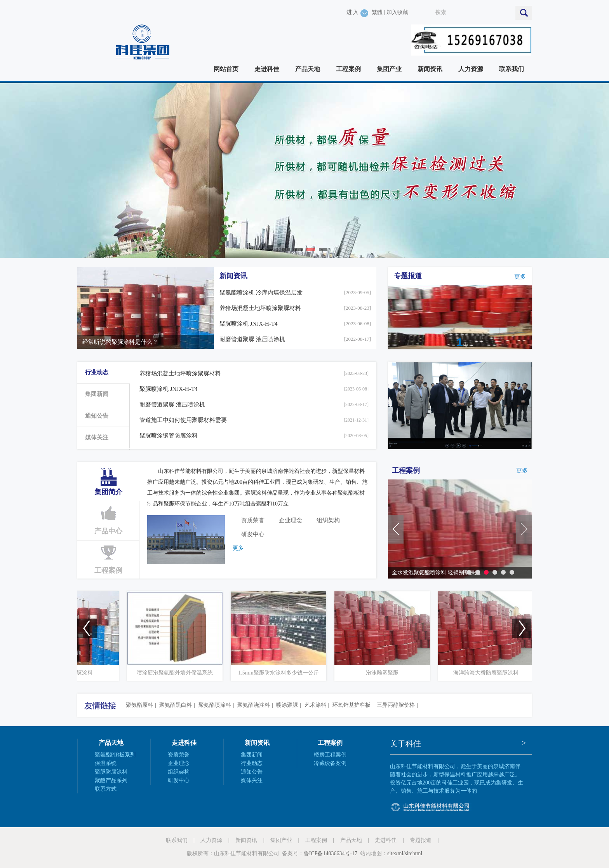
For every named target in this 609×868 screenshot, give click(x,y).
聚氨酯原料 (139, 705)
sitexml (395, 853)
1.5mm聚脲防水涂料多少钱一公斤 (292, 673)
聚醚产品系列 (111, 780)
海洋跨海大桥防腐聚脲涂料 (500, 673)
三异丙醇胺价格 (396, 705)
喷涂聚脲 (287, 705)
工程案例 (348, 69)
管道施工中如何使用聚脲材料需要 (183, 420)
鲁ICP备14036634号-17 (331, 853)
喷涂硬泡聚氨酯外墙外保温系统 (189, 673)
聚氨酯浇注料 (254, 705)
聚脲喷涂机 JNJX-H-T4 (249, 324)
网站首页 (226, 69)
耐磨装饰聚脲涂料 (85, 673)
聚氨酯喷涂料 (215, 705)
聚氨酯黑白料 (176, 705)
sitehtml (413, 853)
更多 (520, 277)
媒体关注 (97, 437)
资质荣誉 (253, 520)
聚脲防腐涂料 (111, 772)
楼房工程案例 (330, 755)
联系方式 (106, 789)
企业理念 (291, 520)
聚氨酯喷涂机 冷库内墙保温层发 (261, 293)
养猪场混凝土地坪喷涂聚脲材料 (260, 308)
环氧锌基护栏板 (351, 705)
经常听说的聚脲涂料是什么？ (120, 342)
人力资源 (471, 69)
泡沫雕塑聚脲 (396, 673)
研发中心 (253, 534)
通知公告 (97, 416)
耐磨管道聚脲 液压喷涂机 (252, 339)
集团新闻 (97, 394)
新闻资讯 (430, 69)
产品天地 (308, 69)
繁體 (377, 12)
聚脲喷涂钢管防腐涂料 (169, 436)
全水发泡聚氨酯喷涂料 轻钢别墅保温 (436, 573)
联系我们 (512, 69)
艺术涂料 (315, 705)
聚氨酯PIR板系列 (115, 755)
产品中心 (108, 531)
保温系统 (106, 763)
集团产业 (389, 69)
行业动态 (97, 372)
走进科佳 (267, 69)
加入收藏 (397, 12)
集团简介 (108, 492)
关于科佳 (405, 744)
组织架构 (328, 520)
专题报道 (408, 276)
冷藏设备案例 (330, 763)
